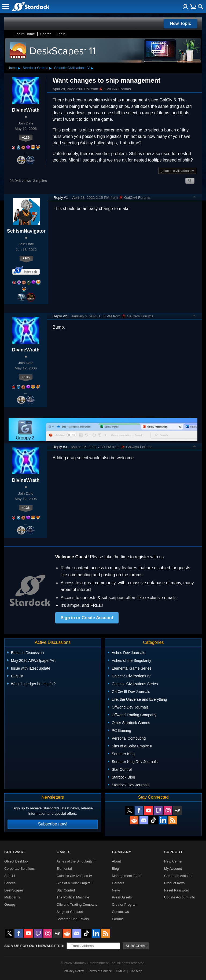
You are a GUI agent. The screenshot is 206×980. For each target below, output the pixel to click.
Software (15, 852)
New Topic (181, 23)
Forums (118, 919)
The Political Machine (73, 897)
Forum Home (25, 34)
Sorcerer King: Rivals (73, 919)
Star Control (66, 890)
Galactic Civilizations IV (72, 68)
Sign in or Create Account (87, 618)
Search (46, 34)
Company (122, 852)
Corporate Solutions (19, 869)
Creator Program (125, 904)
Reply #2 (60, 316)
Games (64, 852)
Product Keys (174, 883)
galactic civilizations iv (177, 171)
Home (12, 68)
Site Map (136, 971)
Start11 (10, 876)
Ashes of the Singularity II (76, 861)
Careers (118, 883)
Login (61, 34)
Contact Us (120, 912)
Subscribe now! (53, 824)
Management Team (126, 876)
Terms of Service (100, 971)
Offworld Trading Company (77, 904)
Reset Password (177, 890)
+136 (26, 137)
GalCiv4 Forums (115, 89)
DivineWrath (26, 110)
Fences (10, 883)
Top (194, 197)
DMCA (121, 971)
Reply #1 (61, 198)
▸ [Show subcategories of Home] (19, 68)
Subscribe (136, 946)
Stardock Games (35, 68)
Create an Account (178, 876)
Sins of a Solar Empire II (75, 883)
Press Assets (122, 897)
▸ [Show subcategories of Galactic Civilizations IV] (92, 68)
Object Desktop (16, 861)
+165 (26, 258)
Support (173, 852)
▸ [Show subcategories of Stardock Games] (50, 68)
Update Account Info (180, 897)
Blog (115, 869)
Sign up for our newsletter (34, 946)
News (116, 890)
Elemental (64, 869)
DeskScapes (14, 890)
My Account (173, 869)
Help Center (173, 861)
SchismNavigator (26, 231)
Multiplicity (12, 897)
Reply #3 (60, 447)
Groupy (10, 904)
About (116, 861)
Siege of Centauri (70, 912)
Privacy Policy (74, 971)
